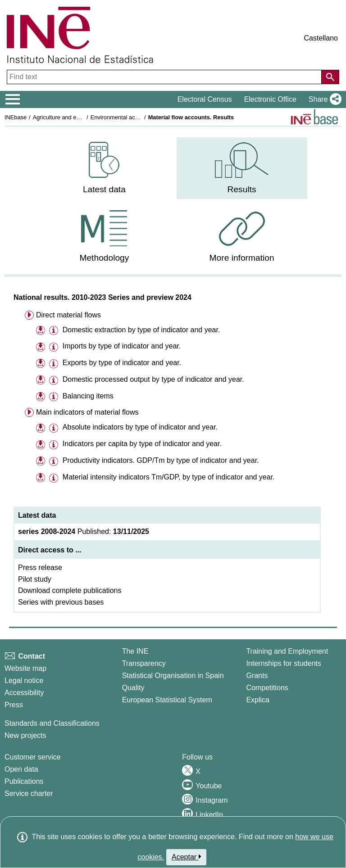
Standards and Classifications (52, 723)
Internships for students (283, 663)
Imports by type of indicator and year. (122, 346)
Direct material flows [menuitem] (68, 315)
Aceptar (186, 857)
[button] (323, 99)
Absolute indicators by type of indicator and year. (140, 427)
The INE (135, 651)
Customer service (32, 757)
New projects (25, 735)
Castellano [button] (321, 38)
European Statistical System (167, 700)
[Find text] (165, 77)
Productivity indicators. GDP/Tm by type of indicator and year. (161, 460)
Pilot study (35, 579)
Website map (25, 668)
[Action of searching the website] (330, 77)
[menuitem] (104, 168)
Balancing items (88, 396)
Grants (257, 676)
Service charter (29, 793)
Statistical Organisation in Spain (173, 676)
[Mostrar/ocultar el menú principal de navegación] (13, 99)
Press (14, 705)
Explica (258, 700)
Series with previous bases (61, 602)
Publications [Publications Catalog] (24, 781)
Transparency (144, 663)
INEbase (16, 117)
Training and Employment (287, 651)
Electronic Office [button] (270, 99)
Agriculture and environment (69, 117)
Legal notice (24, 680)
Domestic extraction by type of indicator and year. (141, 330)
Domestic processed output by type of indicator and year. (153, 379)
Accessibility (24, 693)
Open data (21, 769)
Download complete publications (70, 590)
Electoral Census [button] (205, 99)
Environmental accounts (121, 117)
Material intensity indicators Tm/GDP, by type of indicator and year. (169, 477)
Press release (40, 567)
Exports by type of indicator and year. (122, 363)
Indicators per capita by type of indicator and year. (142, 444)
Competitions (267, 688)
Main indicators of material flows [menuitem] (87, 412)
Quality (133, 688)
